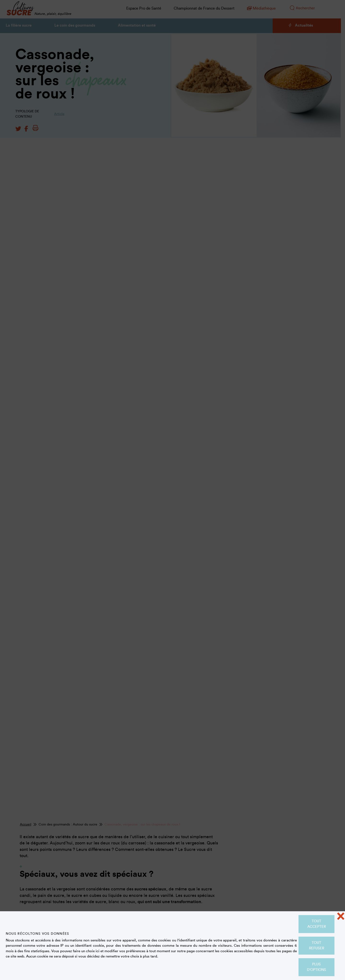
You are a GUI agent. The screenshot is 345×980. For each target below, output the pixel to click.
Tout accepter (317, 924)
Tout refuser (317, 946)
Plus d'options (316, 967)
